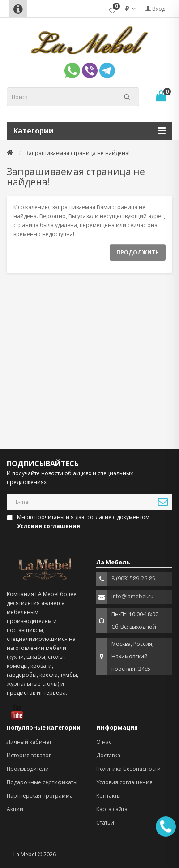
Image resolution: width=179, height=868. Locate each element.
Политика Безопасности (128, 769)
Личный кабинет (29, 742)
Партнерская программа (40, 796)
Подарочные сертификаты (42, 782)
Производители (28, 769)
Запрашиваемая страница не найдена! (77, 153)
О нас (104, 742)
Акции (15, 809)
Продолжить (138, 252)
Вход (155, 9)
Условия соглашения (124, 782)
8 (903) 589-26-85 (133, 578)
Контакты (109, 796)
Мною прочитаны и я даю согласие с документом (79, 522)
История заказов (29, 755)
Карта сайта (112, 809)
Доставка (108, 755)
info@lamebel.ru (132, 596)
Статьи (105, 823)
